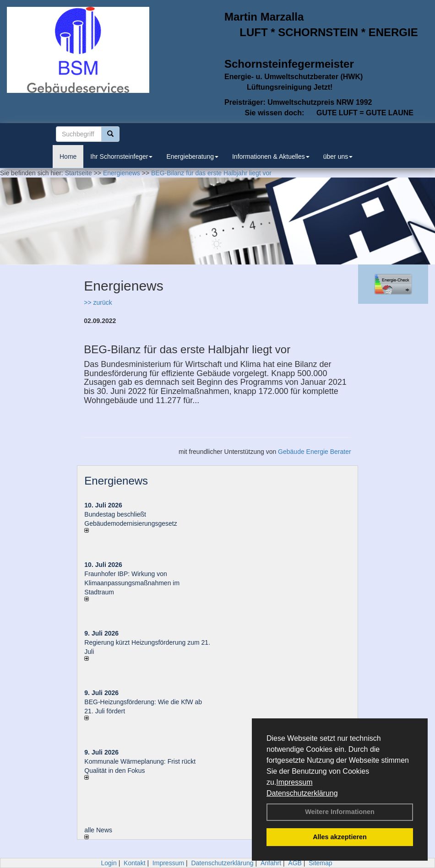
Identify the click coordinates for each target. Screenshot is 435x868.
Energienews (116, 481)
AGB (295, 863)
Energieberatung (192, 156)
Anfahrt (271, 863)
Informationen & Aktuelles (271, 156)
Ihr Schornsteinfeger (121, 156)
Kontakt (134, 863)
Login (109, 863)
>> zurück (98, 302)
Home (68, 156)
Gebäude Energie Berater (315, 452)
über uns (338, 156)
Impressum (294, 782)
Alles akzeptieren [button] (340, 837)
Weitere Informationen (340, 812)
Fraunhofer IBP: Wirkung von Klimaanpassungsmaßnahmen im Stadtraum (132, 583)
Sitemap (320, 863)
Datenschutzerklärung (302, 793)
